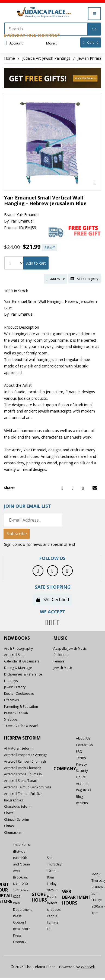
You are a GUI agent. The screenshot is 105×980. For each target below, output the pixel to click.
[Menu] (94, 14)
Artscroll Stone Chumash (23, 774)
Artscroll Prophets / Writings (26, 755)
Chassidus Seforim (18, 806)
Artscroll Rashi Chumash (23, 768)
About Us (83, 738)
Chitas (9, 826)
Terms (81, 758)
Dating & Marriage (18, 668)
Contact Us (84, 745)
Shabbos (11, 719)
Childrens (61, 655)
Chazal (9, 813)
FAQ (79, 751)
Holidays (11, 681)
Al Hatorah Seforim (19, 748)
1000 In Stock (16, 291)
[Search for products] (46, 29)
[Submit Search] (94, 29)
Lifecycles (11, 700)
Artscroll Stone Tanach (21, 781)
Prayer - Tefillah (16, 713)
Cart (91, 42)
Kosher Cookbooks (19, 694)
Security (82, 771)
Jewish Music (63, 668)
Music (61, 638)
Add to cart (36, 263)
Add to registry (85, 279)
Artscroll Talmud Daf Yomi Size (28, 787)
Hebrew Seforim (22, 738)
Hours (81, 777)
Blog (79, 797)
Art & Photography (18, 648)
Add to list (56, 279)
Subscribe (17, 534)
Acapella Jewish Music (70, 648)
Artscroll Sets (14, 655)
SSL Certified (53, 600)
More (52, 43)
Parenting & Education (21, 707)
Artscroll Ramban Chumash (25, 761)
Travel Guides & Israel (21, 726)
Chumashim (13, 832)
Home (9, 58)
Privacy (81, 764)
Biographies (13, 800)
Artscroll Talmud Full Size (23, 794)
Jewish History (15, 687)
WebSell (88, 967)
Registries (83, 790)
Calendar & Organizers (22, 661)
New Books (17, 638)
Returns (82, 803)
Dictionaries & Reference (23, 674)
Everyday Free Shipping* (32, 35)
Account (14, 43)
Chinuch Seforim (17, 819)
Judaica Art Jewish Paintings (46, 58)
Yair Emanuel (28, 215)
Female (59, 661)
